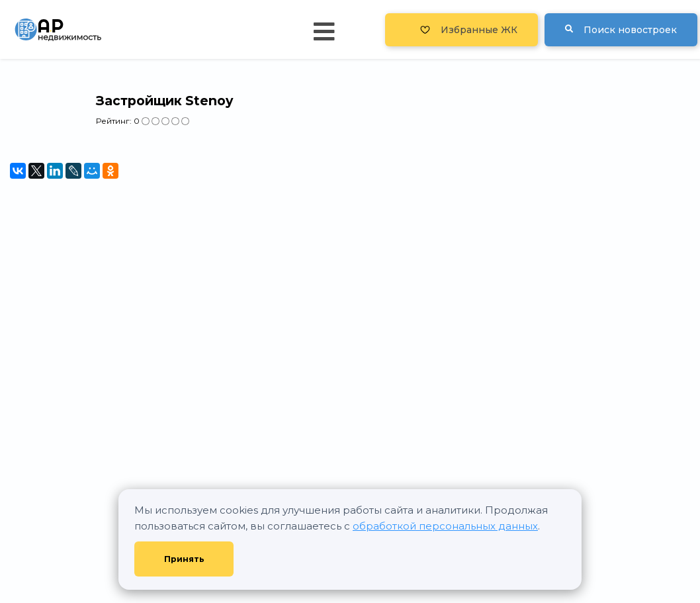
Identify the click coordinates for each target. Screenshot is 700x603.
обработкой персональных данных (445, 526)
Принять (184, 559)
